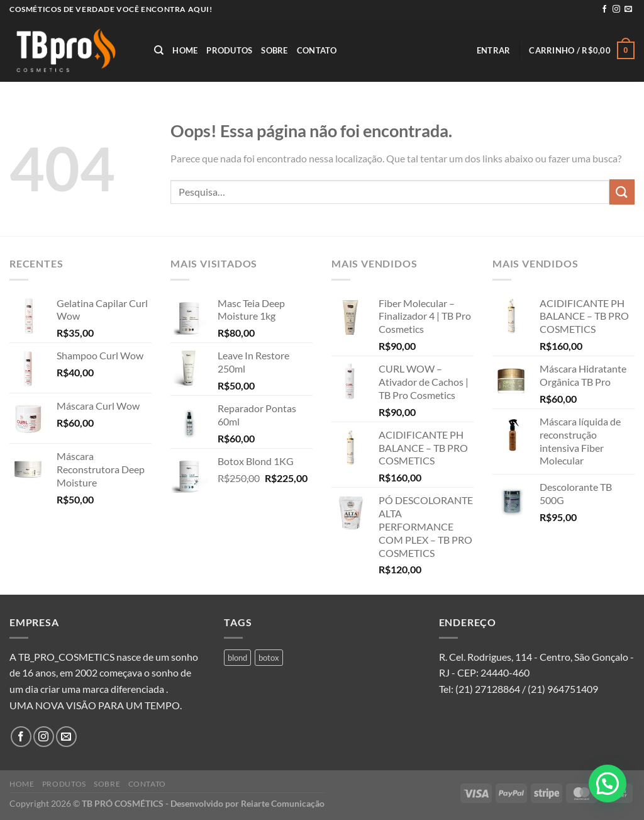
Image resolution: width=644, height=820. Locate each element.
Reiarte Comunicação (283, 803)
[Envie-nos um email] (628, 9)
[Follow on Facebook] (604, 9)
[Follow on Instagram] (616, 9)
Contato (317, 50)
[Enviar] (622, 192)
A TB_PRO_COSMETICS (62, 657)
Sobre (274, 50)
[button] (608, 783)
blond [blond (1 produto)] (237, 658)
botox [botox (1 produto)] (269, 658)
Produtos (229, 50)
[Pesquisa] (159, 50)
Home (185, 50)
